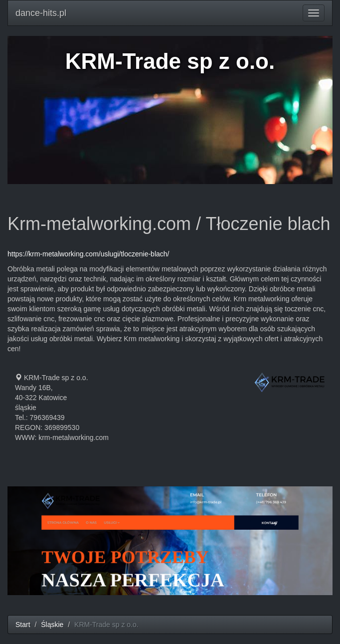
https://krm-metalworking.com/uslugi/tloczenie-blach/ (88, 254)
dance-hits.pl (41, 13)
